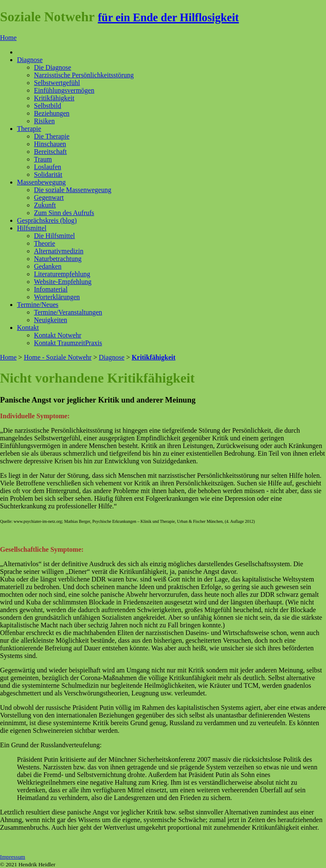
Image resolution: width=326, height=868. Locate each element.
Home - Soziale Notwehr (58, 357)
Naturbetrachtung (58, 259)
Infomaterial (51, 289)
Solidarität (48, 174)
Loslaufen (48, 167)
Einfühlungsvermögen (64, 90)
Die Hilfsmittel (54, 236)
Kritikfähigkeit (54, 98)
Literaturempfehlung (62, 274)
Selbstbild (48, 106)
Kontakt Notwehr (58, 335)
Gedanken (48, 266)
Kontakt (28, 328)
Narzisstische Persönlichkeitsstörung (84, 75)
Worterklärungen (57, 297)
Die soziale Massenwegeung (73, 190)
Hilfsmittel (32, 228)
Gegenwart (49, 197)
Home (8, 38)
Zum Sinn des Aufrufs (64, 213)
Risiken (44, 121)
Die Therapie (52, 136)
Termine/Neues (38, 305)
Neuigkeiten (51, 320)
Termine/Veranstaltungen (68, 312)
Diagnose (30, 60)
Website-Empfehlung (63, 282)
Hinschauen (50, 144)
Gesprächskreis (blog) (47, 220)
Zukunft (45, 205)
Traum (43, 159)
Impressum (13, 857)
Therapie (29, 129)
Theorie (45, 243)
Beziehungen (52, 113)
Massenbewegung (41, 182)
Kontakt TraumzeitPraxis (68, 343)
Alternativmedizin (59, 251)
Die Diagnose (53, 67)
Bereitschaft (50, 152)
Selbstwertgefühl (57, 83)
